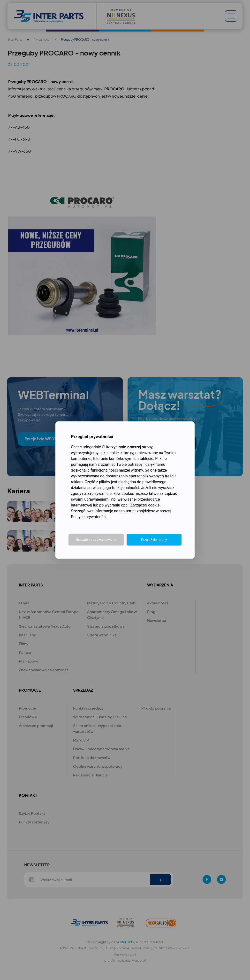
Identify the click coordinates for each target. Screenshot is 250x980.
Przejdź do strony (154, 540)
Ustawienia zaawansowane (96, 540)
